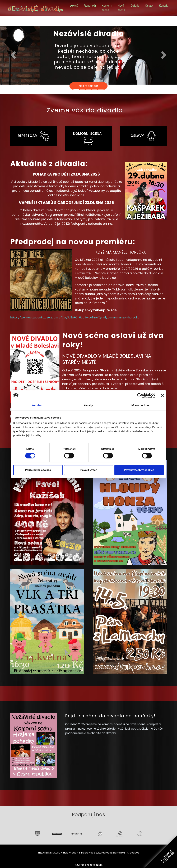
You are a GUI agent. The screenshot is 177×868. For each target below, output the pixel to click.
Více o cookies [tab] (140, 405)
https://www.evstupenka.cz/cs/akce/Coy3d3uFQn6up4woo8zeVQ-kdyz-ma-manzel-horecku (75, 317)
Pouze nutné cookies (38, 470)
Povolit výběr (88, 470)
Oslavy (149, 6)
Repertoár (90, 6)
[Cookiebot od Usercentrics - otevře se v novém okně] (140, 395)
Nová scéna (121, 8)
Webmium (96, 865)
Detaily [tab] (88, 405)
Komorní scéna (107, 8)
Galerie (135, 6)
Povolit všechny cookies (139, 470)
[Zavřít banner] (162, 395)
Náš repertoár (88, 86)
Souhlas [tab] (37, 405)
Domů (74, 6)
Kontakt (164, 6)
